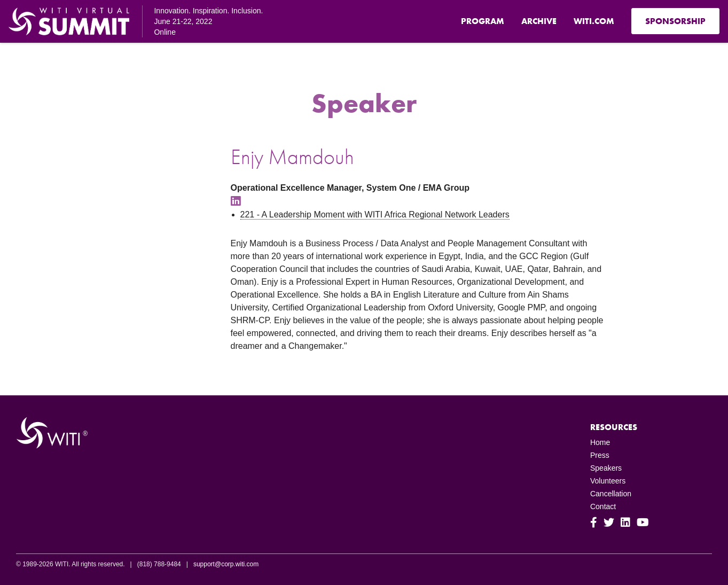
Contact (603, 506)
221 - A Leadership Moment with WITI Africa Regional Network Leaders (375, 214)
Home (600, 442)
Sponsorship (675, 21)
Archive (539, 21)
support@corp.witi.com (226, 564)
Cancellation (611, 494)
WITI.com (594, 21)
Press (600, 455)
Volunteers (608, 481)
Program (483, 21)
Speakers (606, 468)
